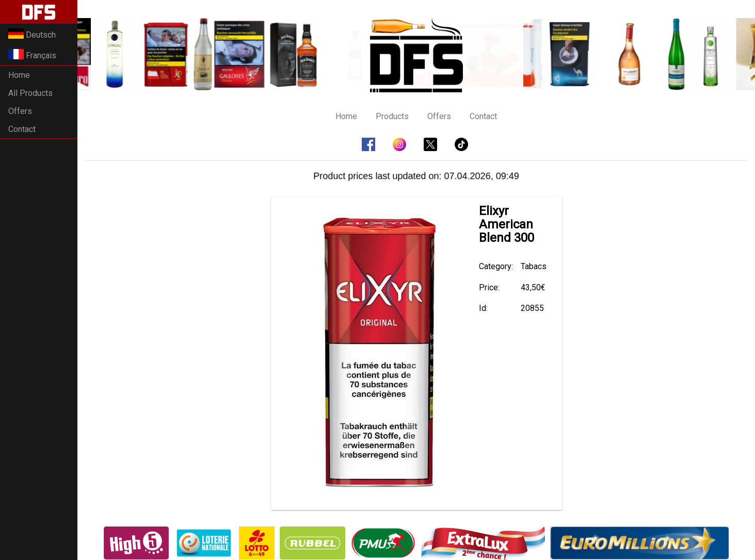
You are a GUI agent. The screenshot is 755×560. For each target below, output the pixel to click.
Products (392, 116)
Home (19, 75)
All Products (30, 93)
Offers (20, 111)
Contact (22, 129)
